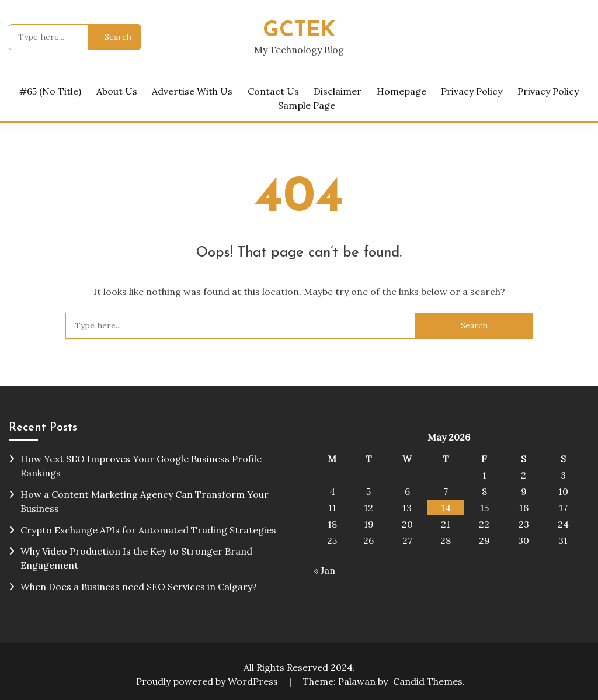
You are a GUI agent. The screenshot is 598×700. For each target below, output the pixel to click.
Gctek (299, 31)
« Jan (324, 570)
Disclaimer (338, 91)
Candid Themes (428, 681)
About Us (117, 91)
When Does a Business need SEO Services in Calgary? (139, 587)
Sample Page (307, 105)
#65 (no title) (50, 91)
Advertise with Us (192, 91)
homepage (401, 91)
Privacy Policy (472, 91)
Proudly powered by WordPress (208, 681)
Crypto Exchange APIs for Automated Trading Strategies (148, 530)
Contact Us (273, 91)
